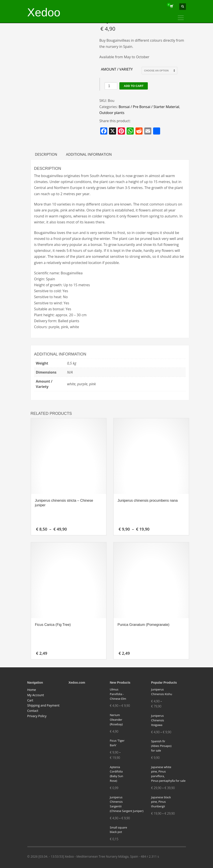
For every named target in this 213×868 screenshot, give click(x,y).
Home (32, 690)
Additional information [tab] (89, 154)
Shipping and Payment (43, 705)
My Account (36, 695)
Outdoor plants (112, 113)
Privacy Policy (37, 716)
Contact (33, 711)
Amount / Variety (117, 69)
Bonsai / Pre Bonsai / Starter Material (149, 107)
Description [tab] (46, 154)
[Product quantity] (111, 86)
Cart (30, 700)
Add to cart (134, 86)
